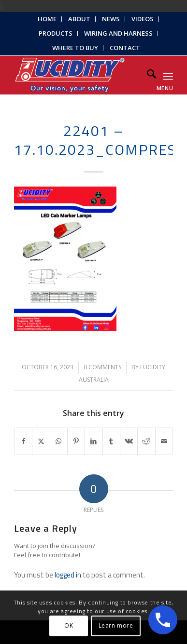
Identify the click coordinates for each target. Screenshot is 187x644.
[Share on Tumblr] (111, 441)
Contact (125, 48)
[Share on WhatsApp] (59, 441)
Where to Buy (75, 48)
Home (47, 19)
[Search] (147, 75)
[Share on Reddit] (146, 441)
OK (69, 625)
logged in (68, 575)
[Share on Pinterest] (76, 441)
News (111, 19)
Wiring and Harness (118, 33)
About (79, 19)
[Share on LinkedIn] (93, 441)
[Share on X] (41, 441)
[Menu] (168, 75)
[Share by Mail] (164, 441)
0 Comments (102, 367)
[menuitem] (47, 19)
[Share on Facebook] (23, 441)
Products (56, 33)
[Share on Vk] (129, 441)
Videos (143, 19)
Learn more (116, 625)
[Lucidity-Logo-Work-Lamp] (78, 75)
